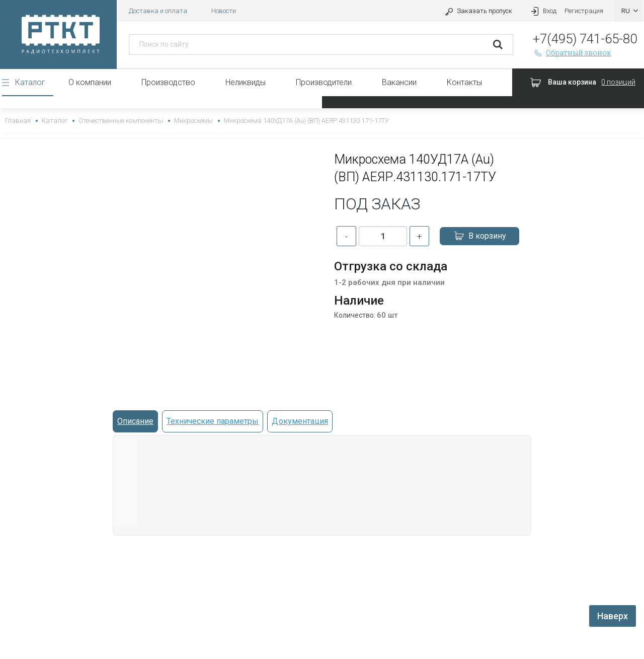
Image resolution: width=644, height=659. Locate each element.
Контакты (464, 82)
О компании (90, 82)
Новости (224, 11)
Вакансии (399, 82)
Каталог (30, 82)
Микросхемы (193, 121)
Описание (135, 421)
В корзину (479, 236)
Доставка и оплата (158, 11)
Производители (324, 82)
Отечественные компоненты (120, 121)
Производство (168, 82)
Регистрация (584, 11)
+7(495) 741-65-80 (585, 39)
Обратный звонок (572, 53)
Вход (542, 11)
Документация (300, 421)
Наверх (613, 616)
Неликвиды (246, 82)
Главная (18, 121)
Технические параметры (213, 421)
